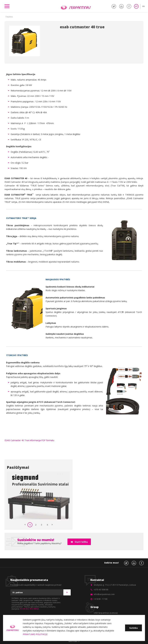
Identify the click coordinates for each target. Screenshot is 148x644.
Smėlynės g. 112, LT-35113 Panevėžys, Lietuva (115, 585)
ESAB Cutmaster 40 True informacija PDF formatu (29, 440)
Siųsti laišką (81, 542)
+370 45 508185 (101, 590)
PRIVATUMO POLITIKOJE (29, 609)
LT (136, 6)
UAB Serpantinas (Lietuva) (106, 613)
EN (143, 6)
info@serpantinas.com (104, 594)
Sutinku (133, 628)
